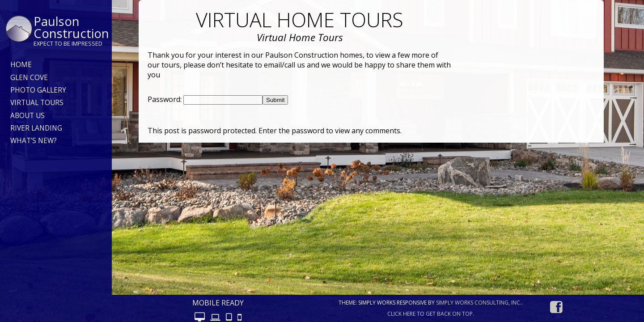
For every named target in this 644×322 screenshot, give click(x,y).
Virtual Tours (37, 103)
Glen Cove (29, 78)
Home (21, 65)
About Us (28, 116)
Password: (165, 99)
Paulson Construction (71, 27)
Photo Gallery (38, 90)
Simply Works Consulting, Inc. (479, 303)
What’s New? (34, 141)
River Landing (36, 128)
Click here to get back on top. (431, 314)
